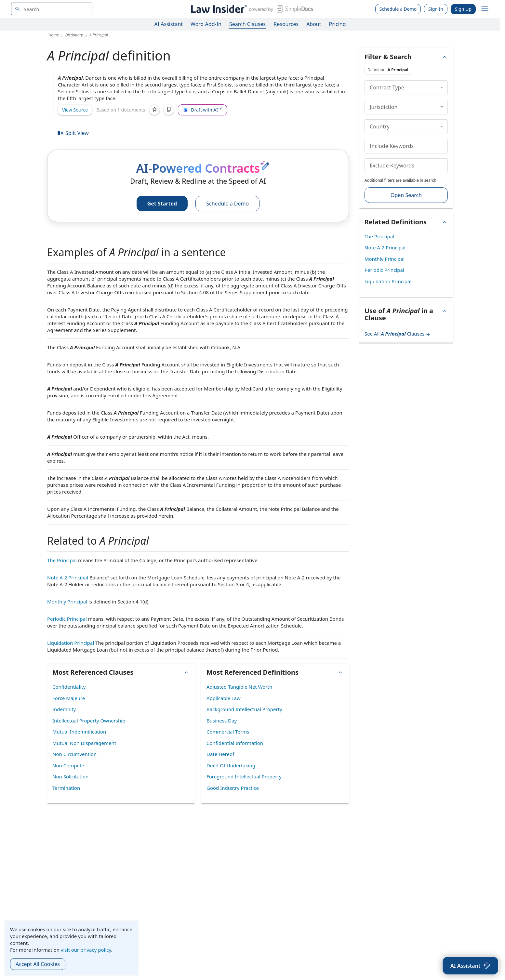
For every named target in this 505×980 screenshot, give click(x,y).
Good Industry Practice (233, 788)
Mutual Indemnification (79, 732)
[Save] (154, 110)
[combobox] (52, 9)
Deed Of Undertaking (231, 765)
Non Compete (68, 765)
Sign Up (463, 9)
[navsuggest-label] (52, 9)
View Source (75, 110)
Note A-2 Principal (68, 577)
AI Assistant (169, 24)
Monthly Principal (67, 602)
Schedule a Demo (398, 9)
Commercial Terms (228, 732)
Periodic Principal (67, 619)
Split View (73, 133)
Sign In (436, 9)
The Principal (62, 560)
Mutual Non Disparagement (84, 743)
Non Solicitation (70, 776)
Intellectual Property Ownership (89, 721)
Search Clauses (247, 24)
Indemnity (64, 709)
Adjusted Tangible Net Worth (239, 687)
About (314, 24)
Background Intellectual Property (244, 709)
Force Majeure (69, 698)
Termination (66, 788)
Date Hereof (220, 754)
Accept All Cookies (38, 964)
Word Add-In (206, 24)
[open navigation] (485, 9)
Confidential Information (235, 743)
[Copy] (169, 110)
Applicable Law (224, 698)
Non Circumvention (74, 754)
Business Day (222, 721)
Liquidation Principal (71, 643)
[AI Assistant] (470, 966)
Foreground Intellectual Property (244, 776)
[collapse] (442, 87)
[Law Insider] (251, 9)
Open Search (406, 195)
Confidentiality (69, 687)
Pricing (338, 24)
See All (398, 334)
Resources (286, 24)
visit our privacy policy (86, 950)
